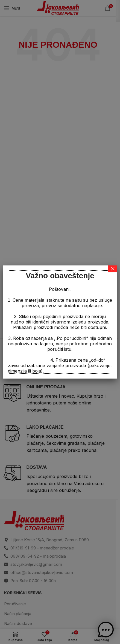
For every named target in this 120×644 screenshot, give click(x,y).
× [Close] (113, 269)
